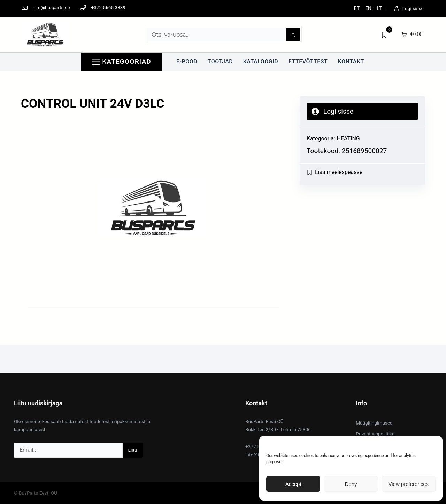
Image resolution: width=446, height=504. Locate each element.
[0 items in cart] (411, 35)
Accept (293, 484)
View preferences (409, 484)
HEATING (348, 139)
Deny (351, 484)
